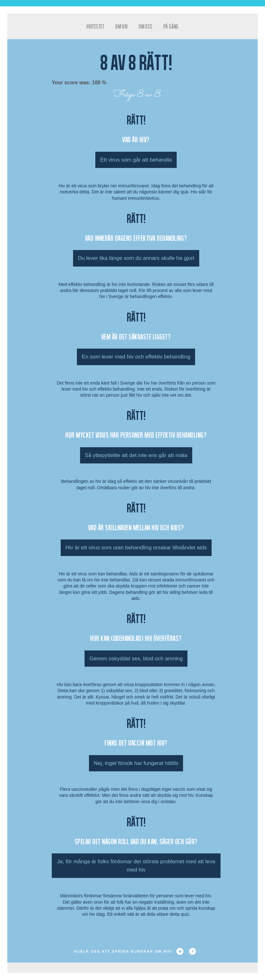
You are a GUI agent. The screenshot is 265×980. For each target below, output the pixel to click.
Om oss (145, 26)
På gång (171, 26)
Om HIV (121, 26)
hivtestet (95, 26)
